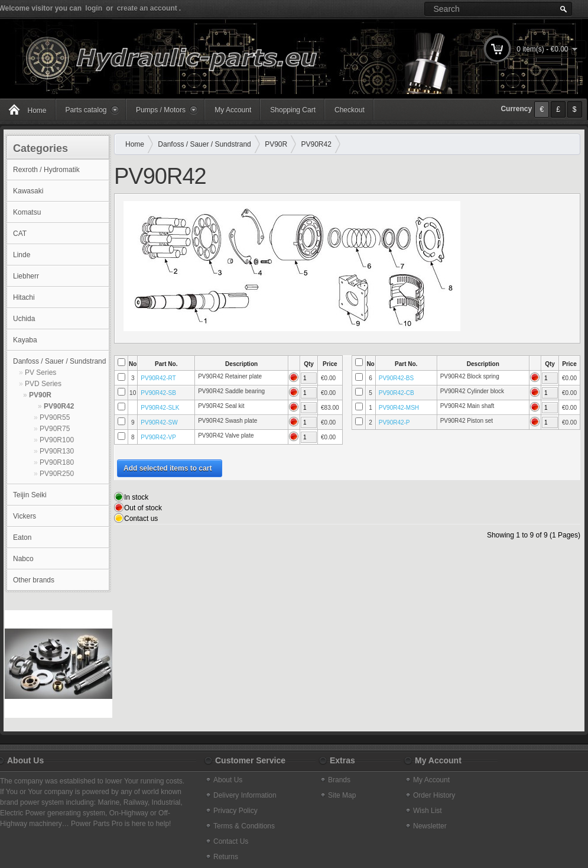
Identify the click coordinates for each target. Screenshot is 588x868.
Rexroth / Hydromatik (46, 170)
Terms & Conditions (244, 826)
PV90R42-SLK (160, 408)
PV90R (40, 395)
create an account (147, 8)
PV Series (40, 373)
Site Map (342, 795)
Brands (339, 780)
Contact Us (231, 841)
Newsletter (430, 826)
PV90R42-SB (158, 393)
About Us (228, 780)
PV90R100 (57, 440)
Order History (434, 795)
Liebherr (26, 276)
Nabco (23, 559)
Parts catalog (86, 110)
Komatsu (27, 212)
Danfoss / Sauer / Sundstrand (59, 361)
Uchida (24, 319)
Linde (22, 255)
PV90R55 (55, 417)
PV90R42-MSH (399, 408)
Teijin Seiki (30, 495)
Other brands (34, 580)
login (94, 8)
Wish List (428, 811)
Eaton (22, 537)
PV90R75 (55, 429)
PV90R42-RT (158, 378)
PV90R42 (59, 406)
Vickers (25, 516)
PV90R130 (57, 451)
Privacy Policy (235, 811)
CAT (20, 234)
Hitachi (24, 297)
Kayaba (25, 340)
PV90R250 (57, 474)
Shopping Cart (293, 110)
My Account (233, 110)
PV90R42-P (394, 422)
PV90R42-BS (396, 378)
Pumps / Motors (161, 110)
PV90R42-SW (159, 422)
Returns (226, 857)
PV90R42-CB (397, 393)
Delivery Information (245, 795)
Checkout (350, 110)
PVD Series (43, 384)
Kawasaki (28, 191)
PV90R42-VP (158, 437)
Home (135, 144)
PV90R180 (57, 462)
